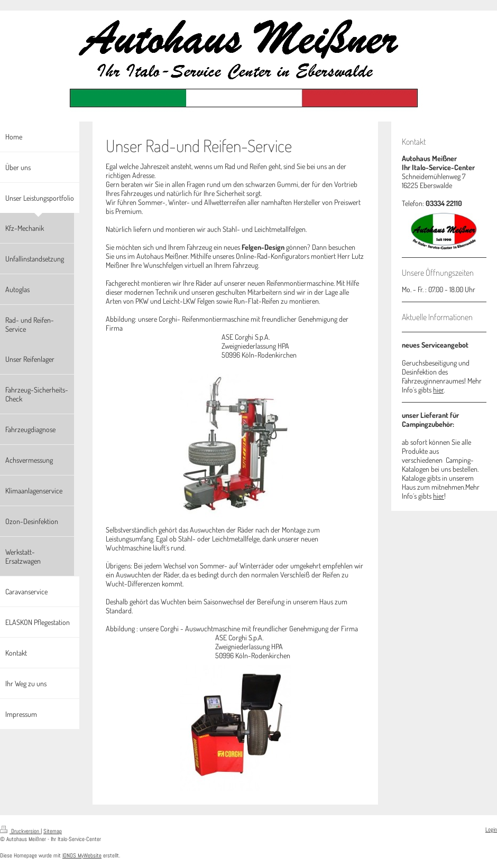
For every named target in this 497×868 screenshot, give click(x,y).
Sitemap (53, 831)
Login (491, 829)
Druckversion (20, 831)
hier (438, 390)
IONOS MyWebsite (82, 855)
